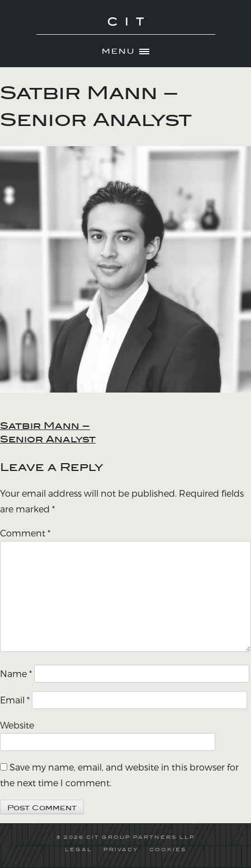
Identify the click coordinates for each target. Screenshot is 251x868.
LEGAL (79, 850)
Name (16, 673)
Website (17, 725)
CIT (126, 28)
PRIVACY (121, 850)
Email (15, 700)
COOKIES (168, 850)
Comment (25, 533)
